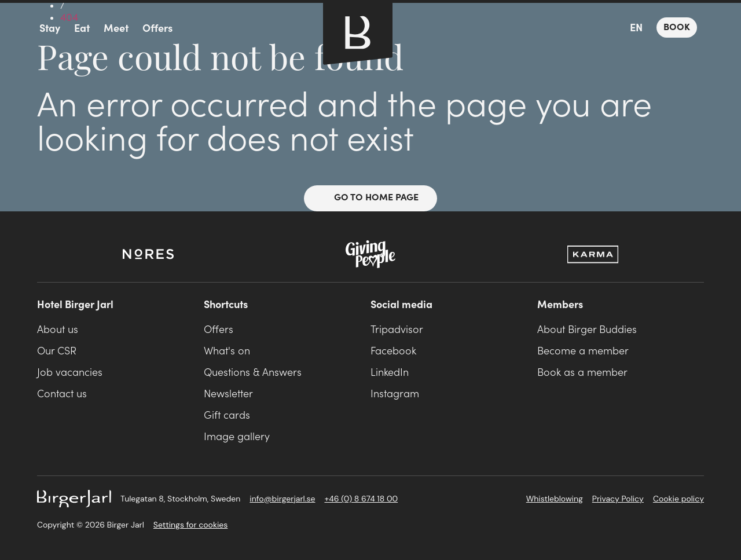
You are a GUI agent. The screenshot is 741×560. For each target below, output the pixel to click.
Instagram (395, 394)
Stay (50, 29)
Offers (157, 29)
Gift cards (227, 416)
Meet (116, 29)
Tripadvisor (397, 330)
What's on (227, 351)
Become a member (583, 351)
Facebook (393, 351)
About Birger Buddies (587, 330)
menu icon (19, 29)
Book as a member (582, 373)
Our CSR (57, 351)
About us (58, 330)
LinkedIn (390, 373)
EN (636, 28)
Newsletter (228, 394)
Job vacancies (70, 373)
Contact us (62, 394)
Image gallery (237, 437)
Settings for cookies (190, 525)
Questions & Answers (253, 373)
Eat (82, 29)
